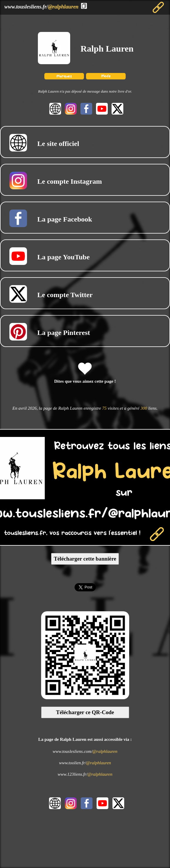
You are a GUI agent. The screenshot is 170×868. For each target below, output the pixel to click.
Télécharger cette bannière (85, 559)
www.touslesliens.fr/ (41, 7)
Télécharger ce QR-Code (85, 712)
